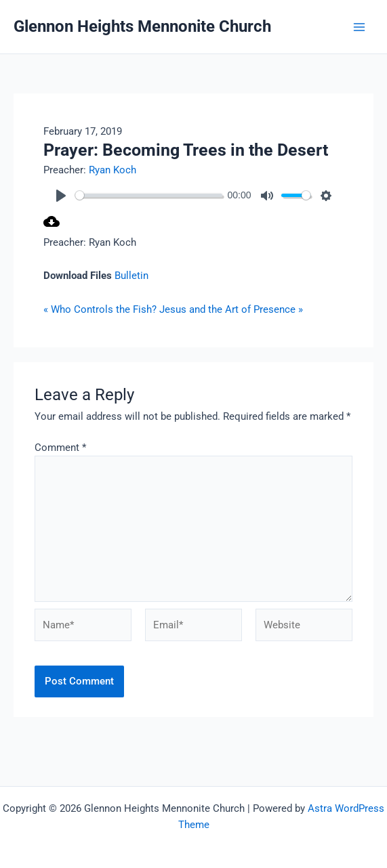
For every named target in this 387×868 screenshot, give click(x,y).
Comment (60, 448)
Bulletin (131, 276)
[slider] (149, 195)
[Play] (61, 196)
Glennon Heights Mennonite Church (142, 26)
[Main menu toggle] (359, 27)
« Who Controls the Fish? (100, 309)
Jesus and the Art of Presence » (231, 309)
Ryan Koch (113, 170)
